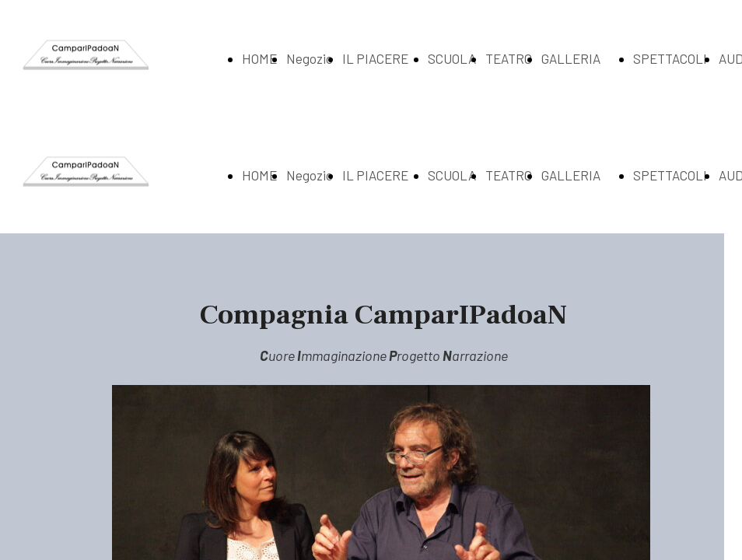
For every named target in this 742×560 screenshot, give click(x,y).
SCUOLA (452, 58)
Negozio (310, 58)
